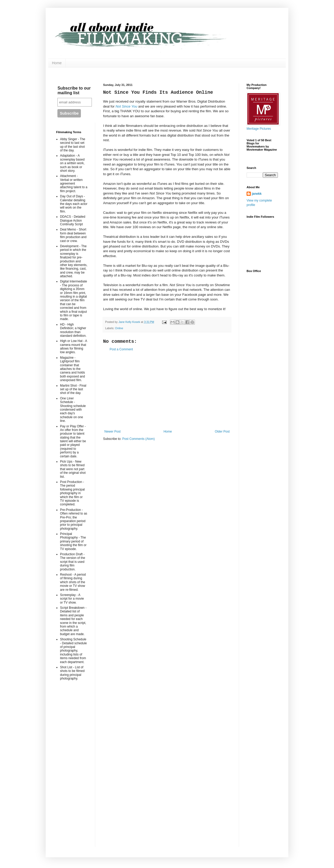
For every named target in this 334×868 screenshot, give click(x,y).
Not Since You (126, 106)
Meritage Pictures (259, 129)
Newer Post (112, 432)
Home (57, 63)
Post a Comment (121, 349)
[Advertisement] (167, 391)
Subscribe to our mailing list (74, 90)
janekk (257, 194)
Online (119, 328)
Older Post (222, 432)
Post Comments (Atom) (138, 439)
